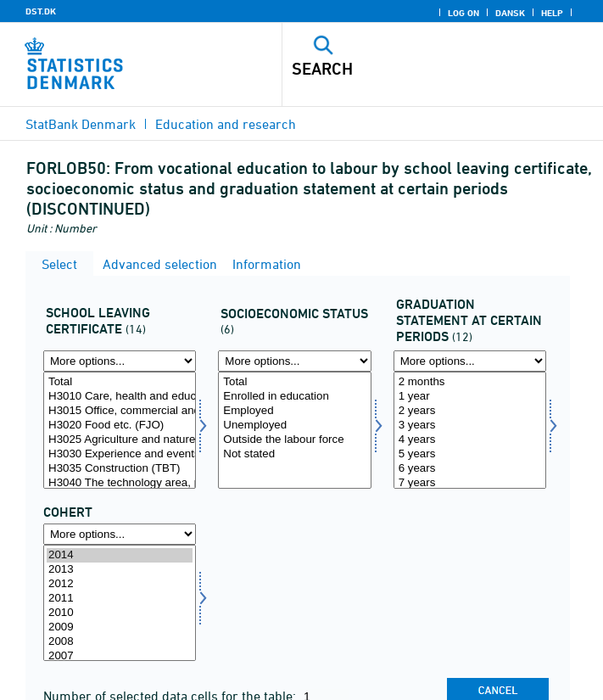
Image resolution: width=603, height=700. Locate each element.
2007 (120, 656)
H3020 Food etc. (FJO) (120, 426)
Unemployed (294, 426)
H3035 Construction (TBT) (120, 469)
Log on (463, 13)
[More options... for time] (120, 534)
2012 (120, 584)
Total (120, 382)
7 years (470, 483)
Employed (294, 411)
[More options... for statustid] (470, 361)
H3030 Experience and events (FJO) (120, 454)
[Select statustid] (470, 430)
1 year (470, 397)
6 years (470, 469)
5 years (470, 454)
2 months (470, 382)
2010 (120, 613)
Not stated (294, 454)
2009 (120, 627)
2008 (120, 642)
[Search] (412, 69)
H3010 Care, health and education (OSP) (120, 397)
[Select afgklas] (120, 430)
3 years (470, 426)
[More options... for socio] (294, 361)
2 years (470, 411)
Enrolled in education (294, 397)
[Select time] (120, 603)
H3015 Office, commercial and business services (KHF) (120, 411)
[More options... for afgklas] (120, 361)
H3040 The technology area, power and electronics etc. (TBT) (120, 483)
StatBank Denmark (81, 124)
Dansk (510, 13)
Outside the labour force (294, 440)
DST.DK (41, 11)
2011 (120, 599)
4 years (470, 440)
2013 (120, 570)
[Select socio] (294, 430)
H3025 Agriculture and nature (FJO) (120, 440)
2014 (120, 555)
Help (552, 13)
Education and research (226, 124)
